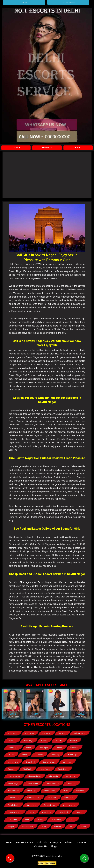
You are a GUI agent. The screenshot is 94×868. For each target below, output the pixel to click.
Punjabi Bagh (13, 805)
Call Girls (42, 842)
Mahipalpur (13, 733)
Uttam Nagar (72, 755)
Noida (32, 812)
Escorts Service (25, 842)
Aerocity (62, 733)
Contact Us (41, 846)
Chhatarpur (43, 748)
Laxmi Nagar (13, 748)
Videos (68, 842)
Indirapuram (13, 762)
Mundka (59, 740)
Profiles (47, 148)
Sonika (58, 714)
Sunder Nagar (14, 798)
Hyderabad (63, 812)
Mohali (40, 819)
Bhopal (11, 826)
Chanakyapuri (32, 783)
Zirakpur (79, 812)
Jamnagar (67, 762)
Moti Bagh (27, 769)
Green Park (52, 798)
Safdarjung (31, 805)
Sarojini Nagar (50, 805)
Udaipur (58, 826)
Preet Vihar (69, 798)
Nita (36, 714)
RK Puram (39, 755)
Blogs (54, 846)
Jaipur (44, 826)
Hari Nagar (46, 733)
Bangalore (46, 812)
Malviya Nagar (80, 733)
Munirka (74, 740)
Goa (71, 826)
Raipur (72, 819)
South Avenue (69, 805)
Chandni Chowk (34, 776)
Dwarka (59, 748)
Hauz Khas (30, 733)
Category (55, 842)
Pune (27, 819)
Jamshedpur (56, 819)
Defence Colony (52, 783)
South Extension (14, 812)
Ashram (44, 740)
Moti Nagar (32, 791)
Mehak (13, 714)
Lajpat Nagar (45, 769)
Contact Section (68, 3)
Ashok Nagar (13, 783)
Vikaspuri (74, 748)
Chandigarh (13, 819)
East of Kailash (49, 762)
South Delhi (63, 769)
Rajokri (11, 755)
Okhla (66, 791)
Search (16, 148)
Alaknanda (53, 776)
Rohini (24, 755)
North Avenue (50, 791)
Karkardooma (14, 791)
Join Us (24, 3)
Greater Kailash (33, 798)
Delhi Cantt (71, 783)
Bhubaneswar (27, 826)
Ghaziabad (30, 762)
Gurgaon (11, 769)
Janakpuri (12, 740)
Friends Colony (14, 776)
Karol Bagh (29, 740)
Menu (78, 148)
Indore (83, 826)
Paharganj (55, 755)
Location (81, 842)
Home (9, 842)
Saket (29, 748)
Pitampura (80, 791)
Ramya (81, 714)
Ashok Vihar (71, 776)
